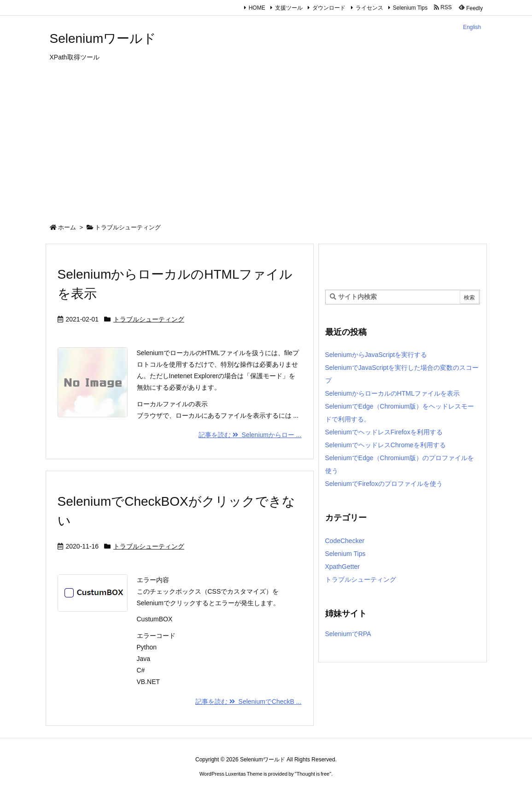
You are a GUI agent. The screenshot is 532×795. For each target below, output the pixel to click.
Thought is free (313, 774)
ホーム (67, 227)
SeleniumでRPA (348, 634)
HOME (257, 8)
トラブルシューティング (149, 319)
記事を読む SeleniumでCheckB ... (248, 701)
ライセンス (369, 8)
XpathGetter (343, 567)
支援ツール (289, 8)
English (472, 27)
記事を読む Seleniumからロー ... (250, 435)
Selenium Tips (410, 8)
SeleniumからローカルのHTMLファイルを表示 (392, 393)
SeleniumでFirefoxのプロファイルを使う (384, 484)
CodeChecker (345, 541)
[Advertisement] (266, 145)
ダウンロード (329, 8)
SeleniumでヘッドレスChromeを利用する (386, 445)
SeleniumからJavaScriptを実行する (376, 355)
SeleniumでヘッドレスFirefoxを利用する (384, 432)
